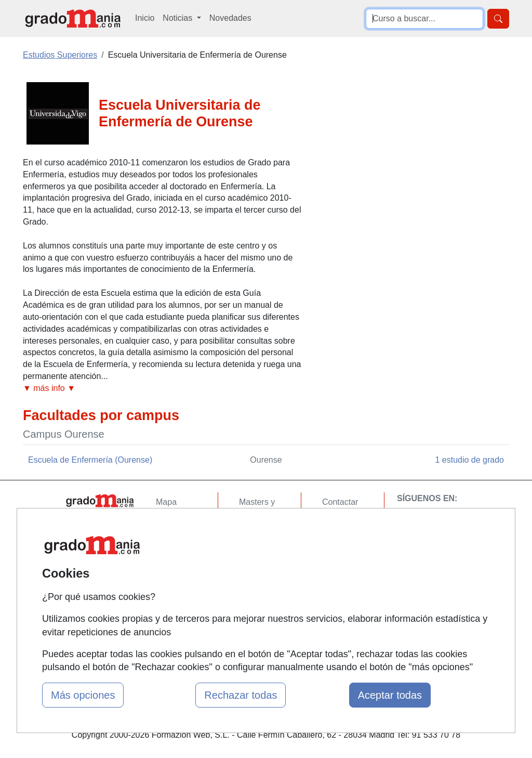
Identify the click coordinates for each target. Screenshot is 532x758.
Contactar (340, 502)
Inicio (145, 18)
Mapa (166, 502)
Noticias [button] (178, 18)
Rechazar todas (241, 695)
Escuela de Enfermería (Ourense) (90, 460)
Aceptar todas (390, 695)
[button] (162, 389)
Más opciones (83, 695)
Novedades (230, 18)
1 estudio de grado (469, 460)
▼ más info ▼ (49, 388)
